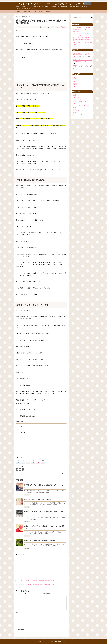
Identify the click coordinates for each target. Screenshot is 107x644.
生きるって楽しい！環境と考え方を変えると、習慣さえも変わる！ (35, 585)
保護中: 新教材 (77, 32)
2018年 (75, 86)
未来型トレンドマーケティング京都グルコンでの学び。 (41, 541)
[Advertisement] (41, 68)
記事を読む (27, 495)
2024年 (75, 77)
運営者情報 (49, 11)
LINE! (43, 461)
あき (64, 474)
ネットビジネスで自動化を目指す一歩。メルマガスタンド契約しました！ (82, 39)
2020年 (75, 83)
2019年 (75, 85)
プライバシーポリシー (38, 11)
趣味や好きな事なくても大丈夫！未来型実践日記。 (40, 499)
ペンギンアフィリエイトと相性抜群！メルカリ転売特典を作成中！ (35, 581)
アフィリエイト (77, 99)
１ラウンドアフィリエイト (80, 114)
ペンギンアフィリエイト (79, 101)
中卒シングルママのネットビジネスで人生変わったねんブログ (48, 4)
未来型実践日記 (62, 27)
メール (18, 618)
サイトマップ (27, 11)
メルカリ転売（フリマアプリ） (81, 106)
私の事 (75, 112)
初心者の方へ (76, 108)
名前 (18, 612)
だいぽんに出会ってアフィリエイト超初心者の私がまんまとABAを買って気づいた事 (82, 55)
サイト (18, 623)
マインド (75, 104)
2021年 (75, 81)
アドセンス (76, 97)
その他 (75, 95)
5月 (75, 79)
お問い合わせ (18, 11)
